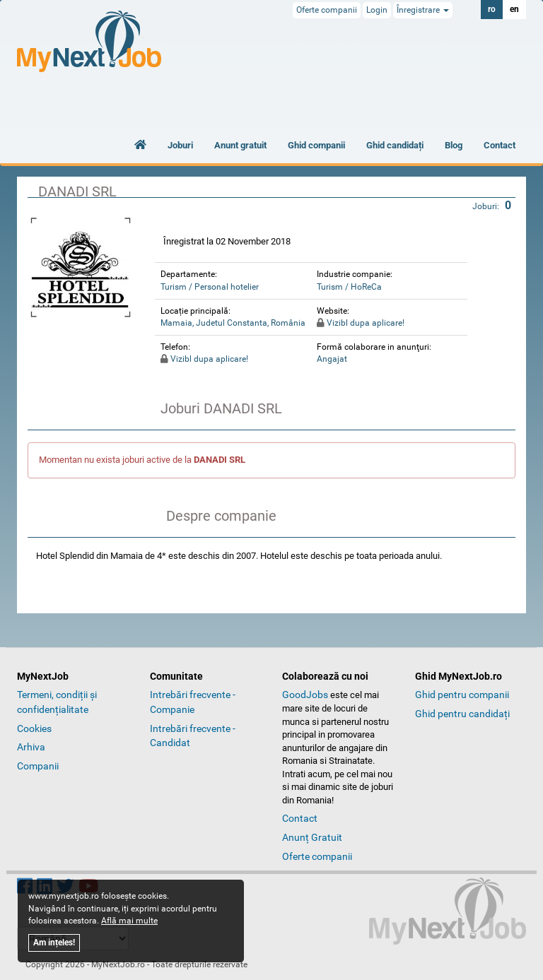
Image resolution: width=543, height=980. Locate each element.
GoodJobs (305, 695)
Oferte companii (327, 10)
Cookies (34, 728)
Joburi (180, 145)
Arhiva (31, 747)
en (514, 9)
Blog (454, 145)
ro (492, 9)
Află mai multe (129, 921)
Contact (500, 145)
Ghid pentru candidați (462, 714)
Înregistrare (423, 10)
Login (377, 10)
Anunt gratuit (240, 145)
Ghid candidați (395, 145)
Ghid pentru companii (462, 695)
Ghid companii (316, 145)
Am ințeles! (54, 943)
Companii (38, 766)
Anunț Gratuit (312, 837)
